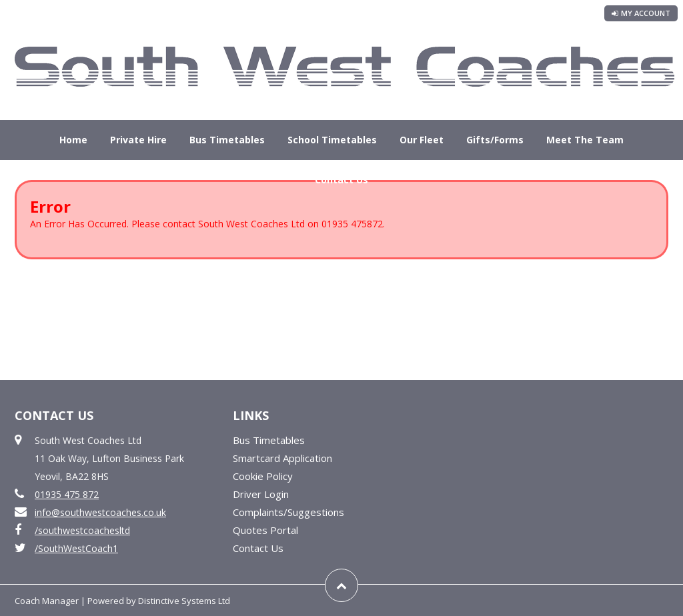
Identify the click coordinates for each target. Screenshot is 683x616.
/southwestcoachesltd (82, 530)
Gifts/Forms (495, 140)
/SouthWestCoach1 (76, 548)
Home (73, 140)
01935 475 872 (67, 494)
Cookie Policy (263, 476)
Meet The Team (585, 140)
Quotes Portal (265, 530)
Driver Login (261, 494)
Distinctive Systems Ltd (184, 601)
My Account (641, 13)
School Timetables (332, 140)
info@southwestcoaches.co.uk (100, 512)
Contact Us (341, 180)
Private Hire (138, 140)
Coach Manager (47, 601)
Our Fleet (422, 140)
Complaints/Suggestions (288, 512)
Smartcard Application (282, 458)
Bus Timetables (227, 140)
